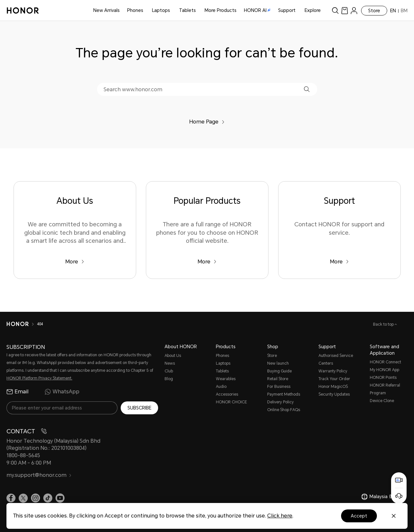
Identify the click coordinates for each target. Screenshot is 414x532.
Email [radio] (17, 392)
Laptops (161, 10)
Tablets (187, 10)
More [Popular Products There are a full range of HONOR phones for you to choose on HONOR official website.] (207, 262)
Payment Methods (284, 394)
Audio (221, 387)
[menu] (354, 10)
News (170, 363)
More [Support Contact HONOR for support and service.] (339, 262)
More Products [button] (221, 10)
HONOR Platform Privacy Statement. (39, 378)
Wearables (226, 379)
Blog (169, 379)
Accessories (227, 394)
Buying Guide (279, 371)
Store (374, 11)
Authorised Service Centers (336, 360)
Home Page (207, 122)
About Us (173, 356)
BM (404, 11)
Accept (359, 516)
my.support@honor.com (39, 475)
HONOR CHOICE (231, 402)
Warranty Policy (333, 371)
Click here (280, 516)
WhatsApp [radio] (62, 392)
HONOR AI (257, 10)
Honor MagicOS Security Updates (334, 390)
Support (287, 10)
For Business (279, 387)
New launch (278, 363)
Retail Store (278, 379)
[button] (307, 89)
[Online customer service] (399, 496)
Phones (135, 10)
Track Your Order (334, 379)
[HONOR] (18, 324)
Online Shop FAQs (284, 410)
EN (393, 11)
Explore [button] (313, 10)
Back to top (384, 324)
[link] (345, 10)
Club (169, 371)
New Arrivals (106, 10)
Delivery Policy (280, 402)
